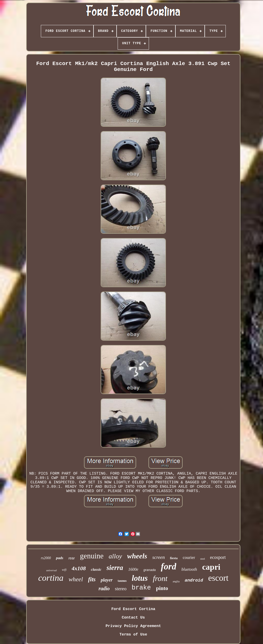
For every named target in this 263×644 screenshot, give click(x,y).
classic (96, 569)
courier (189, 557)
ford (168, 566)
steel (203, 559)
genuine (92, 556)
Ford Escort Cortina (133, 609)
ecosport (218, 557)
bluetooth (189, 569)
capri (211, 567)
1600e (133, 569)
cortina (51, 578)
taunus (122, 581)
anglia (176, 581)
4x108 (79, 568)
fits (92, 579)
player (107, 580)
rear (72, 558)
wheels (137, 556)
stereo (121, 589)
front (160, 578)
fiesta (174, 558)
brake (141, 588)
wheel (76, 579)
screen (159, 557)
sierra (115, 568)
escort (218, 578)
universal (51, 570)
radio (104, 588)
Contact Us (133, 618)
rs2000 (46, 558)
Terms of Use (133, 635)
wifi (64, 570)
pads (60, 558)
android (194, 580)
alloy (115, 556)
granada (149, 570)
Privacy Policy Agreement (133, 626)
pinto (162, 588)
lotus (140, 578)
